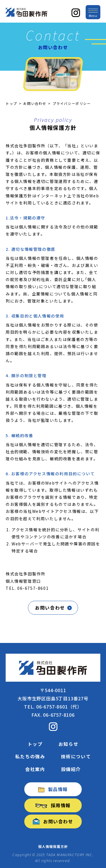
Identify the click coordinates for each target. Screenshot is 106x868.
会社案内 (35, 769)
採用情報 (53, 805)
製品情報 (53, 789)
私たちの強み (30, 756)
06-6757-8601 (33, 588)
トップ (11, 103)
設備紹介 (71, 769)
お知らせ (68, 744)
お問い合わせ (35, 103)
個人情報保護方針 (53, 846)
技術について (76, 756)
